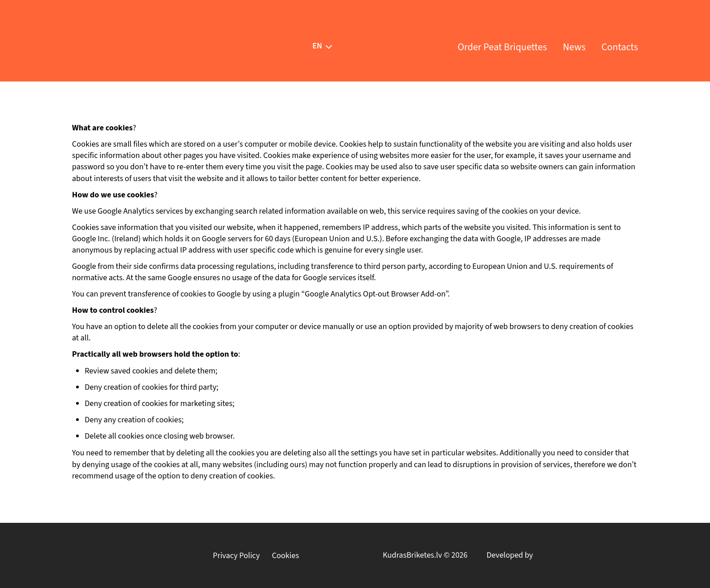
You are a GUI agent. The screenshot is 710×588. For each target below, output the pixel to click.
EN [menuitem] (317, 45)
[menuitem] (317, 46)
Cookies (286, 556)
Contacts (620, 47)
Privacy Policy (236, 556)
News (574, 47)
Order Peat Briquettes (502, 47)
